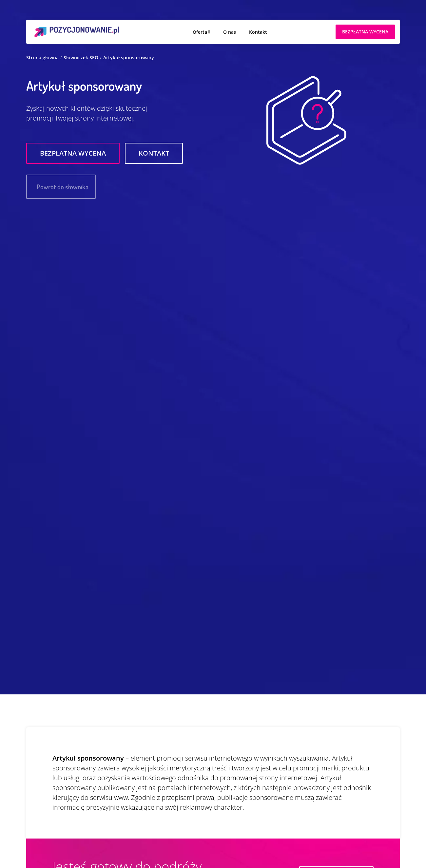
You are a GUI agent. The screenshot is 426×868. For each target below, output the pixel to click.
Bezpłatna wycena (73, 153)
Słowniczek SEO (81, 57)
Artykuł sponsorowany (129, 57)
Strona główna (42, 57)
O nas (230, 32)
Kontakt (258, 32)
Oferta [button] (200, 32)
